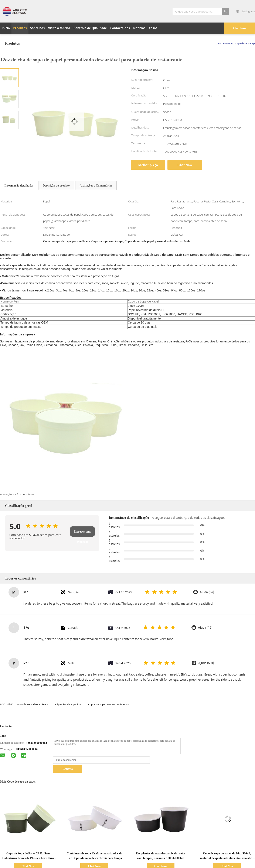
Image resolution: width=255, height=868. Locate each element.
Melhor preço (148, 165)
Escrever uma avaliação (82, 533)
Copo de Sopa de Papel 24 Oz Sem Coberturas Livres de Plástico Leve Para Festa (28, 858)
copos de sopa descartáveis (32, 704)
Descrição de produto (56, 186)
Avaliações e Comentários (96, 186)
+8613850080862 (36, 743)
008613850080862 (27, 749)
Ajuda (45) (205, 628)
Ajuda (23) (207, 592)
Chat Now (239, 28)
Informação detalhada (19, 186)
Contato (68, 769)
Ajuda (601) (206, 663)
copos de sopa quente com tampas (109, 704)
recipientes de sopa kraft (68, 704)
